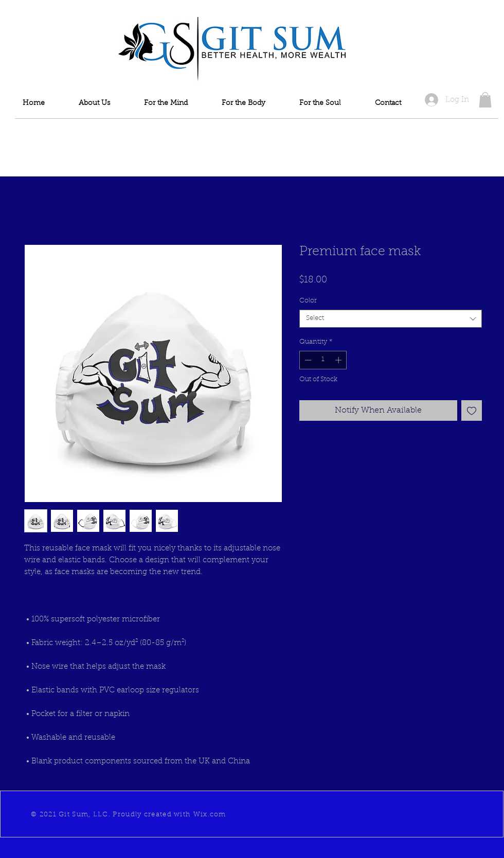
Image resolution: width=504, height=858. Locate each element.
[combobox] (391, 319)
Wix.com (210, 815)
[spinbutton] (323, 360)
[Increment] (339, 360)
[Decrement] (307, 360)
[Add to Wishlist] (472, 410)
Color (308, 301)
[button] (485, 100)
